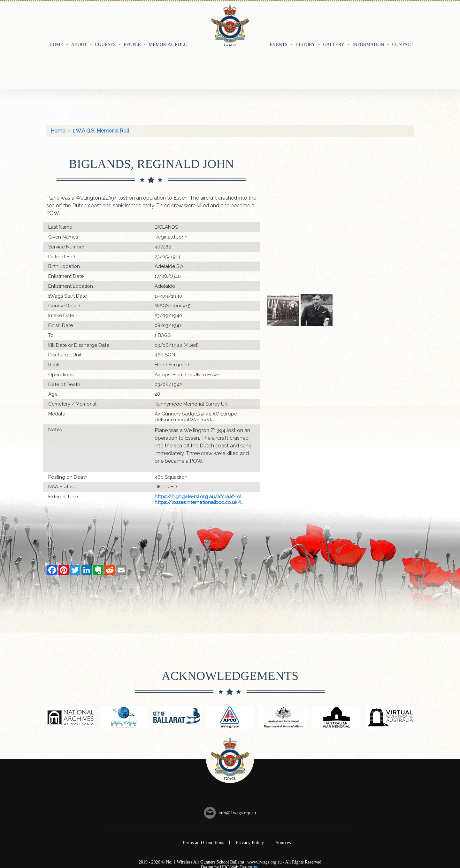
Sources (283, 797)
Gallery (334, 21)
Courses (105, 21)
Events (279, 21)
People (132, 21)
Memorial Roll (168, 21)
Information (368, 21)
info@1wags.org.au (237, 767)
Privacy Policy (250, 797)
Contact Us (406, 21)
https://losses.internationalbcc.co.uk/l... (199, 457)
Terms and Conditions (203, 797)
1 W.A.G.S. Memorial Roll (101, 85)
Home (56, 21)
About (79, 21)
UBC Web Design (236, 822)
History (305, 21)
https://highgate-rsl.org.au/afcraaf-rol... (199, 451)
